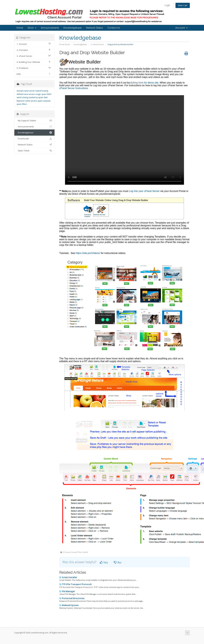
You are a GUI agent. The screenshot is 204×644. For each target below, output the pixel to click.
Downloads (34, 139)
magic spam (41, 94)
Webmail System (69, 605)
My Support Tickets (34, 120)
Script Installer (68, 577)
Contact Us (114, 28)
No (118, 562)
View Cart (183, 5)
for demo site (151, 83)
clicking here (137, 83)
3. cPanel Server (97, 44)
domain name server (26, 91)
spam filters (22, 104)
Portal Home (65, 44)
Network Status (94, 28)
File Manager (67, 591)
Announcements (50, 28)
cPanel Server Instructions (122, 136)
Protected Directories (72, 598)
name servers (31, 101)
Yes (104, 562)
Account (181, 28)
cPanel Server (152, 191)
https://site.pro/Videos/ (88, 253)
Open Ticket (34, 151)
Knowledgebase (72, 28)
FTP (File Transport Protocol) (75, 584)
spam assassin (44, 101)
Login (167, 5)
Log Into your (137, 191)
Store (32, 28)
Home (20, 28)
